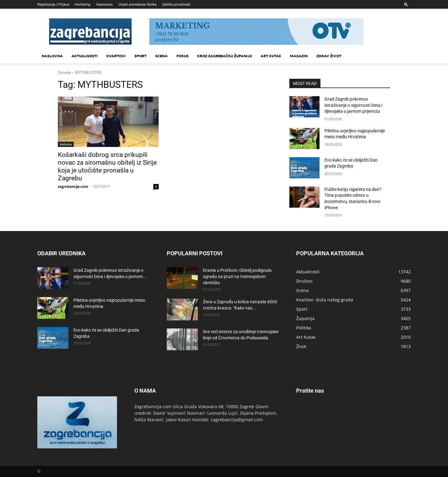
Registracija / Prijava (53, 4)
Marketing (82, 4)
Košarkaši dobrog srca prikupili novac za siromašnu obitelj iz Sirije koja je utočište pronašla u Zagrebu (107, 166)
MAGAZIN (299, 56)
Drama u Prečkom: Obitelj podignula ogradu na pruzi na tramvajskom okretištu (237, 276)
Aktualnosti (85, 56)
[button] (406, 4)
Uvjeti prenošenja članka (138, 4)
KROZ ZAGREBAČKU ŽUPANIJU (225, 56)
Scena (161, 56)
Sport (140, 56)
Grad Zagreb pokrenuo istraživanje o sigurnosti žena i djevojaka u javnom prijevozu (353, 105)
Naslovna (52, 56)
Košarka (66, 144)
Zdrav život (329, 56)
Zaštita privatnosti (176, 4)
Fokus (182, 56)
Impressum (104, 4)
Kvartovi (116, 56)
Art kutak (271, 56)
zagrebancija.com (73, 186)
